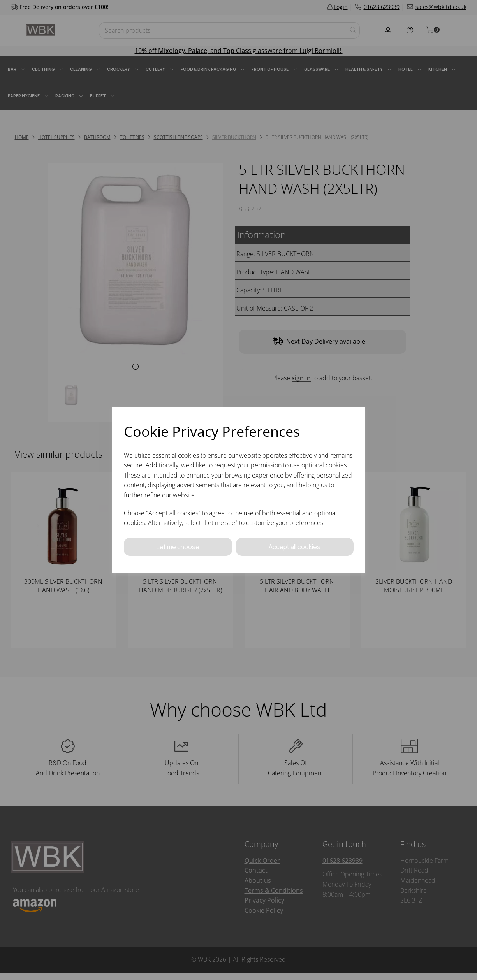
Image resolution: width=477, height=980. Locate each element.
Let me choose (178, 546)
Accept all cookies (295, 546)
